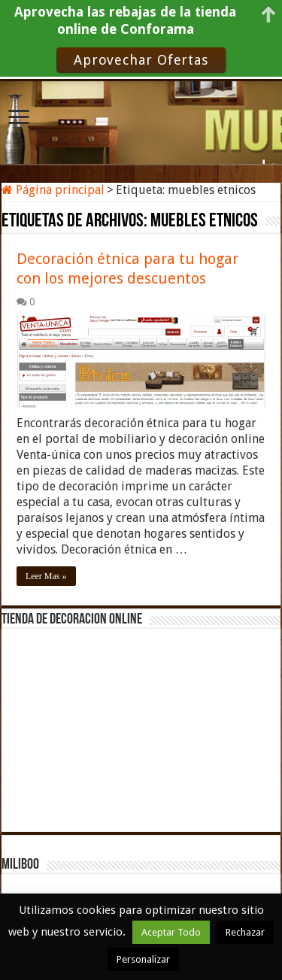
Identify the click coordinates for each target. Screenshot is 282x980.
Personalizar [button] (143, 959)
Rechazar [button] (245, 932)
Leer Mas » (46, 576)
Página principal (53, 190)
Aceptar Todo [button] (171, 932)
